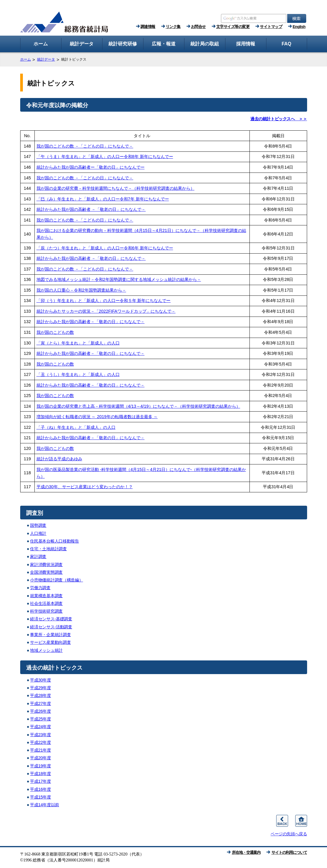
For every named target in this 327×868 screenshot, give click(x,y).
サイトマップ (271, 27)
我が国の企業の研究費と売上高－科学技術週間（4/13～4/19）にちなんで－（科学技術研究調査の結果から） (138, 406)
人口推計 (38, 533)
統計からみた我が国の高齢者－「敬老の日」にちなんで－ (91, 322)
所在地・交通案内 (246, 852)
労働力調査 (40, 588)
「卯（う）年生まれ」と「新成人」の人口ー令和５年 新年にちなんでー (104, 301)
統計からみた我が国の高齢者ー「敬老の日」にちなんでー (91, 167)
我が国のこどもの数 (55, 332)
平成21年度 (40, 750)
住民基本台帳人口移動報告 (54, 541)
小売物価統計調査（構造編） (56, 580)
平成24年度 (40, 727)
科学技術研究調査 (46, 611)
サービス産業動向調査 (50, 642)
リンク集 (173, 27)
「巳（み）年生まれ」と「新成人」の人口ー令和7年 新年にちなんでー (103, 199)
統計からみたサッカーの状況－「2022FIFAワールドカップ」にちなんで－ (106, 311)
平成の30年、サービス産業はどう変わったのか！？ (85, 487)
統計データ (46, 59)
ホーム (26, 59)
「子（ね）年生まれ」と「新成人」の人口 (76, 427)
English (299, 27)
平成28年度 (40, 695)
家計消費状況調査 (46, 565)
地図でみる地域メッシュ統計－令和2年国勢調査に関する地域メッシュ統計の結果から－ (119, 279)
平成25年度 (40, 719)
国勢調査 (38, 525)
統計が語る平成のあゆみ (59, 459)
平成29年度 (40, 688)
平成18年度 (40, 774)
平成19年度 (40, 766)
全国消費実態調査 (46, 572)
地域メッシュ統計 (46, 650)
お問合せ (198, 27)
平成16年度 (40, 789)
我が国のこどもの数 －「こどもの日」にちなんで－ (85, 146)
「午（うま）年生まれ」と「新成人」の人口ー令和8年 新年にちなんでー (105, 156)
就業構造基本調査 (46, 596)
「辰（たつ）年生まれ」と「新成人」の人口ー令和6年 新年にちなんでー (105, 248)
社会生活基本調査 (46, 603)
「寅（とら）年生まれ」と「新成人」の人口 (78, 343)
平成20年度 (40, 758)
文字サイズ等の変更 (233, 27)
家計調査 (38, 556)
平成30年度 (40, 680)
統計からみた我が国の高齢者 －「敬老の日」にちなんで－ (91, 209)
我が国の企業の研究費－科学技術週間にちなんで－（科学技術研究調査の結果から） (116, 188)
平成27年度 (40, 703)
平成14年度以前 (45, 805)
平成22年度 (40, 742)
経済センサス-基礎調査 (51, 619)
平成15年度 (40, 797)
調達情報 (148, 27)
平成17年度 (40, 781)
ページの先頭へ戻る (289, 834)
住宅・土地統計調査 (48, 549)
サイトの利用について (289, 852)
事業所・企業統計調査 (50, 635)
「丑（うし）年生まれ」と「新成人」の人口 (78, 374)
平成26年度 (40, 711)
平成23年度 (40, 735)
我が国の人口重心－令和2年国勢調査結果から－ (81, 290)
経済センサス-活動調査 (51, 627)
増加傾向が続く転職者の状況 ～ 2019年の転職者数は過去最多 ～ (97, 417)
